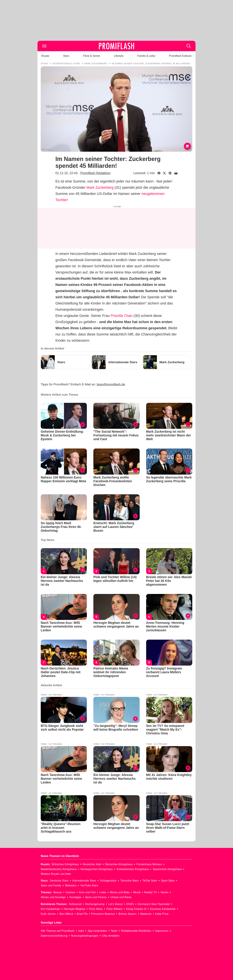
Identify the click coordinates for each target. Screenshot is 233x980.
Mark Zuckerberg (100, 187)
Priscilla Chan (122, 316)
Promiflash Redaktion (95, 173)
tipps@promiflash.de (111, 384)
